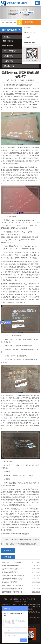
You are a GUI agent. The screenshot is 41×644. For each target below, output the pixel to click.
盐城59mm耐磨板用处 (10, 582)
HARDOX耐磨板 (11, 51)
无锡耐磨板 (9, 61)
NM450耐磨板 (8, 45)
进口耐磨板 (9, 56)
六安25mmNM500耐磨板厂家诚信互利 (14, 569)
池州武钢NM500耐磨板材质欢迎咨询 (14, 579)
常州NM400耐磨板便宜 (10, 572)
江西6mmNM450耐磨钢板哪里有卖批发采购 (24, 539)
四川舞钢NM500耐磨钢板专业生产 (14, 592)
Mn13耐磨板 (9, 66)
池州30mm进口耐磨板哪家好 (12, 562)
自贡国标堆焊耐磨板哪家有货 (12, 589)
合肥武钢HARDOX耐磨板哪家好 (13, 575)
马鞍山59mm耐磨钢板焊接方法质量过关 (23, 544)
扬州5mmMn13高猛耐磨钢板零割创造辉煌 (14, 585)
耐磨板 (7, 37)
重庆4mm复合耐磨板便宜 (11, 566)
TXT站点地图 (33, 612)
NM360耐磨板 (8, 41)
